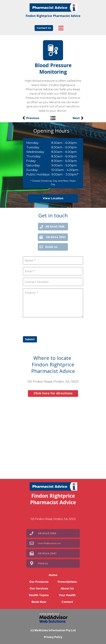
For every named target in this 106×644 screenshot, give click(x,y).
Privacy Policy (53, 637)
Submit (30, 339)
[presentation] (48, 326)
